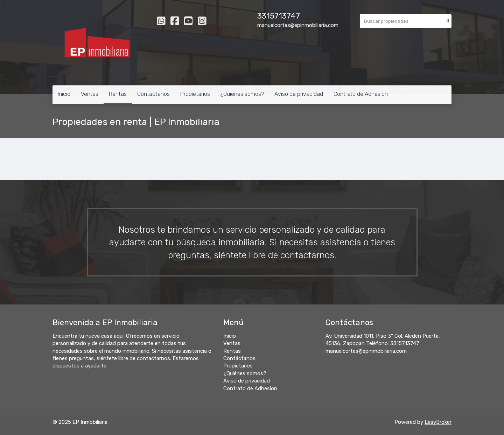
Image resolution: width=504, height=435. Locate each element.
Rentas (118, 94)
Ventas (90, 94)
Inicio (64, 94)
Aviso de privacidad (299, 94)
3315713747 (279, 16)
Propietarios (195, 94)
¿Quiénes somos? (242, 94)
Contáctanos (153, 94)
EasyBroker (438, 422)
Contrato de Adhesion (361, 94)
